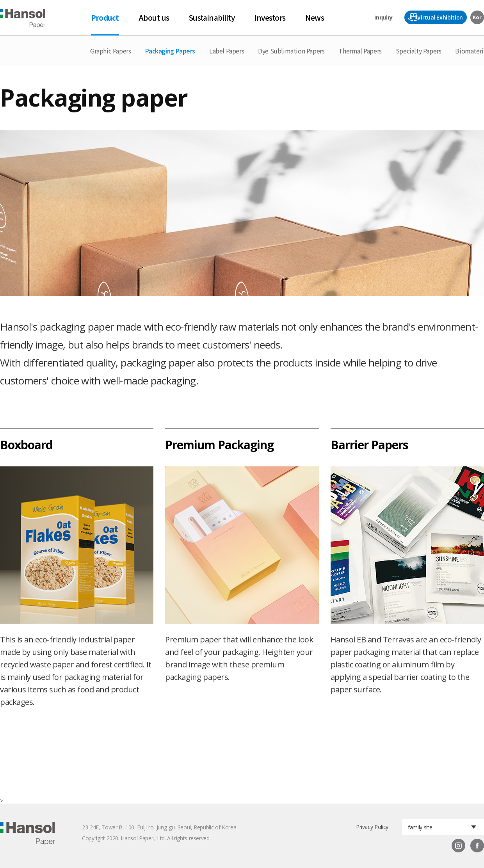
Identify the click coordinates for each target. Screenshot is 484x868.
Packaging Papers (170, 51)
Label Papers (227, 51)
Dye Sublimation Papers (291, 51)
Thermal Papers (360, 51)
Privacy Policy (372, 827)
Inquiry (383, 17)
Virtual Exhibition (440, 17)
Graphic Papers (110, 51)
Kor (477, 17)
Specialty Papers (419, 51)
